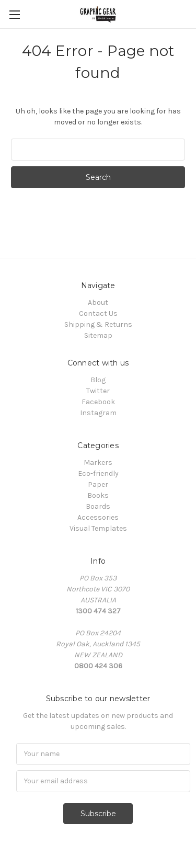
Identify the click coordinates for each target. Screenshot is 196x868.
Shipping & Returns (98, 324)
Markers (98, 462)
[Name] (103, 754)
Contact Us (98, 313)
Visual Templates (98, 528)
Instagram (98, 413)
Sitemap (98, 335)
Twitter (98, 391)
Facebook (98, 402)
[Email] (103, 781)
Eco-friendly (98, 473)
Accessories (98, 517)
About (98, 302)
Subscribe (98, 814)
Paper (98, 484)
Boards (98, 506)
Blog (98, 380)
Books (98, 495)
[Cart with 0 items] (190, 14)
